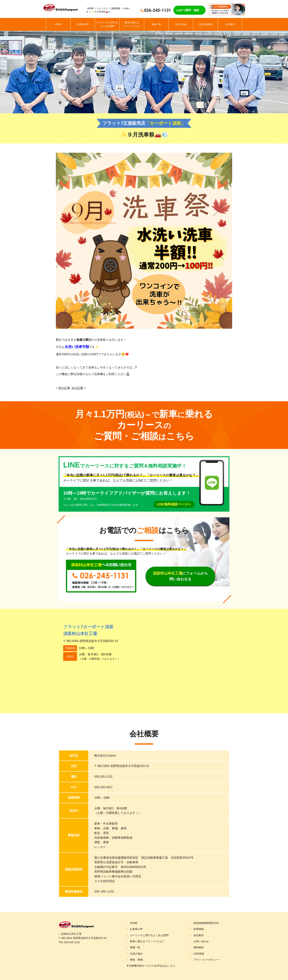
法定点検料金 (206, 24)
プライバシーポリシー (206, 960)
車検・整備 (136, 960)
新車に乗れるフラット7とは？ (132, 24)
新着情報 (116, 8)
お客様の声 (83, 24)
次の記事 (77, 388)
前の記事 (64, 388)
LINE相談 (199, 954)
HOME (90, 8)
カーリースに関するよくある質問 (107, 24)
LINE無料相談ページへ (174, 504)
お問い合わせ (201, 941)
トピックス (102, 8)
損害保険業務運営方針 (206, 923)
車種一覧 (156, 24)
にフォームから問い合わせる (180, 576)
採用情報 (199, 929)
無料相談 (199, 947)
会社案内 (230, 24)
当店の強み (181, 24)
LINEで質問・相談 (188, 10)
